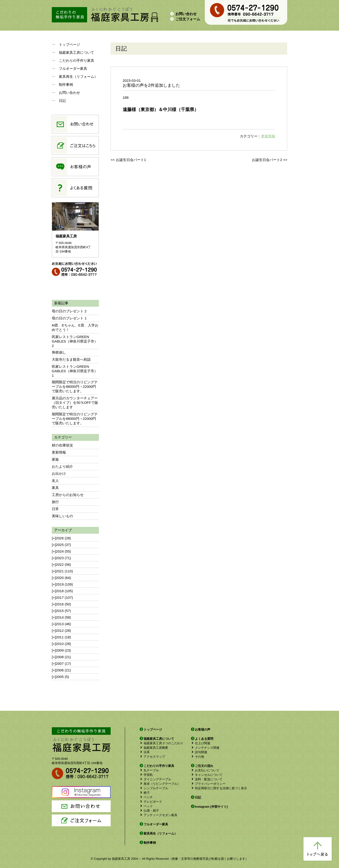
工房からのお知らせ (68, 495)
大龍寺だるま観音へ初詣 (71, 359)
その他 (197, 757)
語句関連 (199, 752)
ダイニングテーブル (155, 779)
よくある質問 (202, 739)
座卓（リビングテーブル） (160, 784)
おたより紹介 (62, 466)
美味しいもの (62, 516)
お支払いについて (205, 770)
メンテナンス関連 (205, 748)
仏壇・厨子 (149, 811)
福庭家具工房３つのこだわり (161, 743)
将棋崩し (59, 352)
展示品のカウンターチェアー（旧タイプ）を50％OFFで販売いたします (75, 403)
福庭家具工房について (77, 52)
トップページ (69, 44)
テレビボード (151, 802)
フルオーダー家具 (73, 68)
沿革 (144, 752)
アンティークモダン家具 (158, 815)
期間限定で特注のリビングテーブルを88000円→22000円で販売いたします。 (75, 386)
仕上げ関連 (200, 743)
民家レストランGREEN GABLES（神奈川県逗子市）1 (75, 371)
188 (126, 97)
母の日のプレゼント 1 (69, 318)
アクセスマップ (152, 757)
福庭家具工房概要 (154, 748)
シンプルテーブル (154, 788)
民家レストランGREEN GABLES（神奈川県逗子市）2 (75, 341)
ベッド (146, 806)
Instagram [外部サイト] (209, 807)
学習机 (146, 775)
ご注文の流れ (202, 766)
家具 (55, 488)
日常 (55, 509)
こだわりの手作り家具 (77, 60)
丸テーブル (149, 770)
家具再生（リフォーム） (78, 76)
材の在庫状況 (62, 445)
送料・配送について (206, 779)
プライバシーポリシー (208, 784)
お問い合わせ (183, 14)
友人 (55, 481)
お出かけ (59, 473)
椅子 (144, 793)
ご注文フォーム (185, 19)
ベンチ (146, 797)
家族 (55, 459)
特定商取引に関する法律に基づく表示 (219, 788)
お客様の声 (200, 730)
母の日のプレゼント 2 (69, 311)
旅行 (55, 502)
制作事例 (66, 85)
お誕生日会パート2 (267, 160)
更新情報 (59, 452)
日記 (62, 101)
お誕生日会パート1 (131, 160)
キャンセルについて (206, 775)
